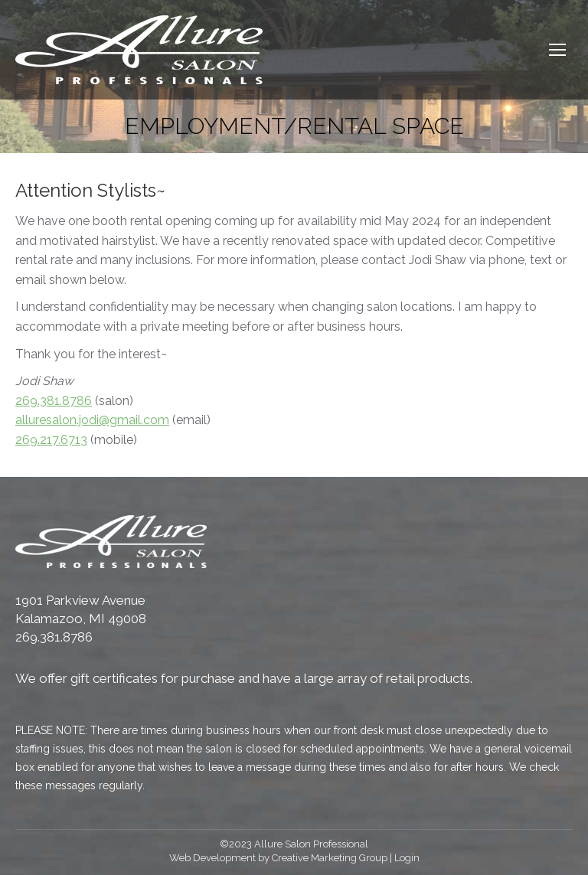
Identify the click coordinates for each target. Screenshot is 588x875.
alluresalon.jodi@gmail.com (92, 420)
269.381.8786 (54, 401)
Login (407, 858)
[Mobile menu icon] (557, 50)
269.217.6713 (51, 440)
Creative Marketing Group (330, 858)
